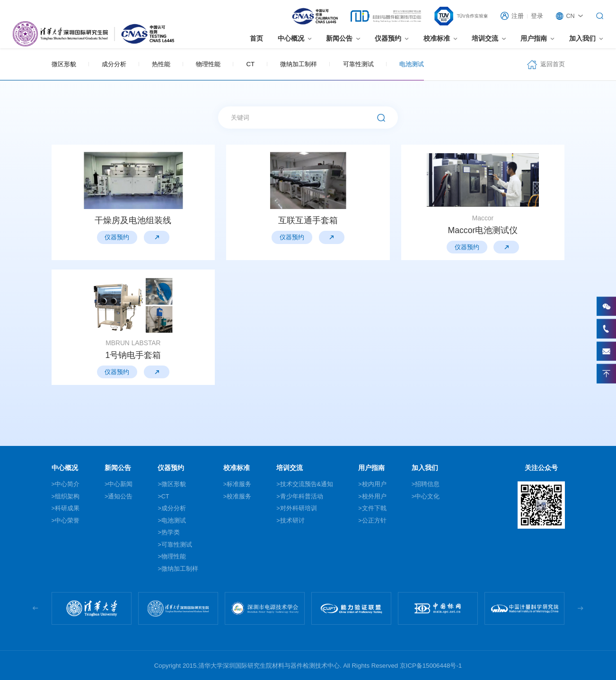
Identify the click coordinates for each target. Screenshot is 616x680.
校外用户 (374, 497)
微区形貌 (64, 64)
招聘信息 (427, 484)
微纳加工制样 (299, 64)
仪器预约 (388, 38)
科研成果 (67, 508)
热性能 (161, 64)
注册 (518, 16)
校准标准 (437, 38)
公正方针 (374, 521)
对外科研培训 (299, 508)
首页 (256, 38)
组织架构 (67, 497)
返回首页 (553, 64)
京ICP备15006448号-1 (431, 666)
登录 (537, 16)
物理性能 (208, 64)
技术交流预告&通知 (307, 484)
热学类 (171, 532)
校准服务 (239, 497)
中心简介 (67, 484)
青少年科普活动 (302, 497)
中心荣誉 (67, 521)
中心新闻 (120, 484)
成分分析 (114, 64)
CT (251, 64)
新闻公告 (339, 38)
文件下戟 (374, 508)
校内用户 (374, 484)
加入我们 (582, 38)
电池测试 (412, 64)
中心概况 (291, 38)
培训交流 (485, 38)
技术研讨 (292, 521)
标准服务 (239, 484)
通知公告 (120, 497)
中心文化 (427, 497)
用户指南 (534, 38)
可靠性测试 (358, 64)
